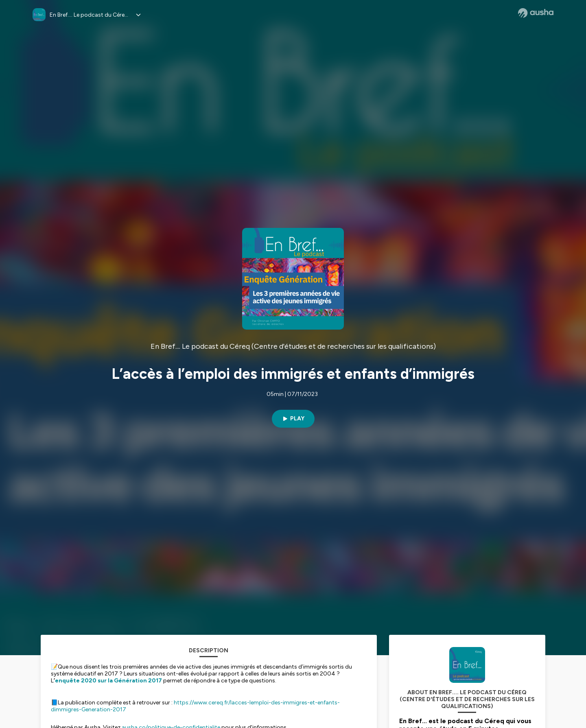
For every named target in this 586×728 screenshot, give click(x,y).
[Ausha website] (536, 13)
